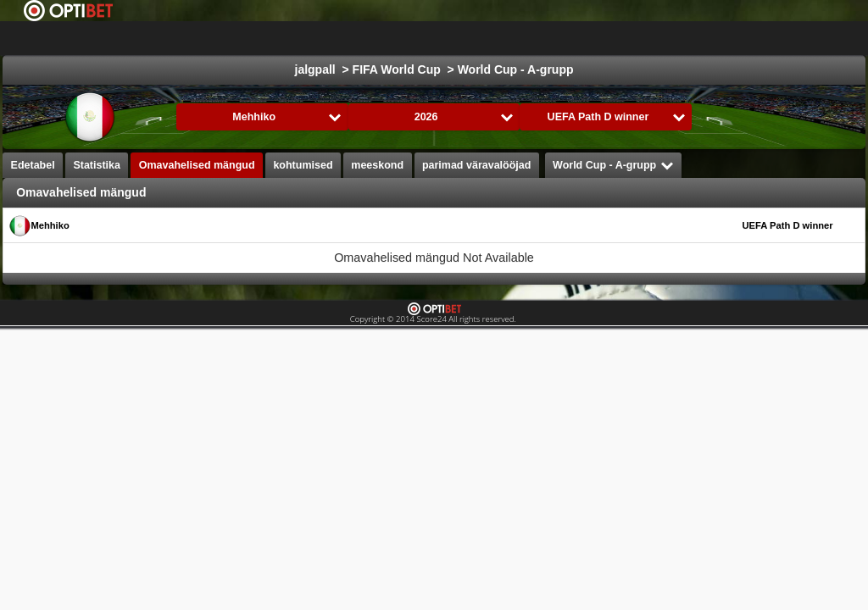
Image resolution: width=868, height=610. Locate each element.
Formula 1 (588, 38)
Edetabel (33, 165)
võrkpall (732, 38)
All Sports (807, 38)
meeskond (377, 165)
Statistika (97, 165)
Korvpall (513, 38)
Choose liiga (277, 38)
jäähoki (444, 38)
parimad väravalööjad (477, 165)
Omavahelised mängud (197, 165)
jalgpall (378, 38)
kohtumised (303, 165)
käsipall (663, 38)
